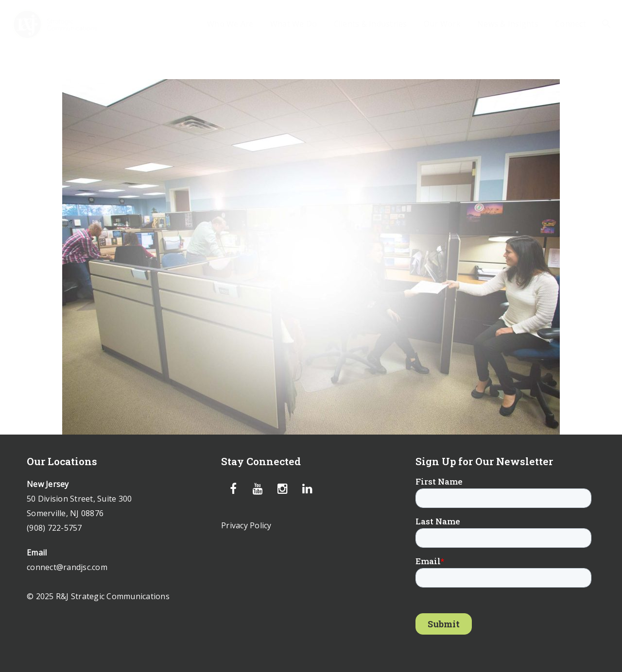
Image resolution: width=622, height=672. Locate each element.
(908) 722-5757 (54, 528)
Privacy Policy (246, 525)
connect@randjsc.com (67, 567)
